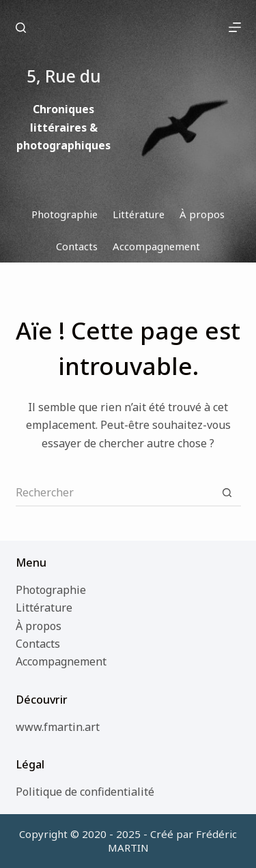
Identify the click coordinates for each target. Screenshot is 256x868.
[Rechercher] (21, 28)
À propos (39, 626)
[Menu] (235, 27)
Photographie (51, 590)
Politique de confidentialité (85, 792)
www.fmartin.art (58, 727)
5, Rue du (123, 27)
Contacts (38, 644)
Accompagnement (61, 661)
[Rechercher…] (115, 493)
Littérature (44, 608)
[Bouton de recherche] (227, 493)
